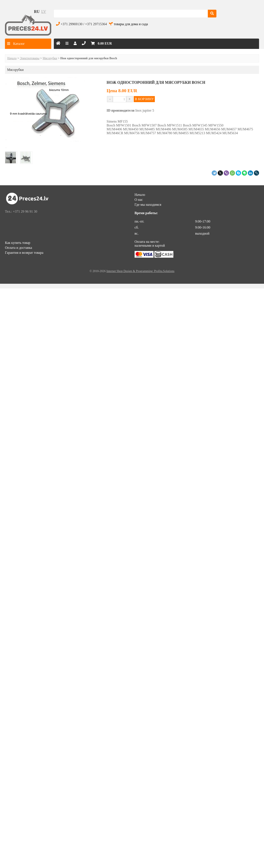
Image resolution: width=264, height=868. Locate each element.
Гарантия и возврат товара (24, 253)
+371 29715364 (96, 24)
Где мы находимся (148, 205)
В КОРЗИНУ (144, 99)
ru (37, 12)
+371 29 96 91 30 (25, 211)
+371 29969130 (72, 24)
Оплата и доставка (19, 248)
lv (44, 12)
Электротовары (30, 58)
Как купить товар (18, 243)
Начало (12, 58)
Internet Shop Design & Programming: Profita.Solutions (140, 271)
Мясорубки (50, 58)
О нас (139, 200)
